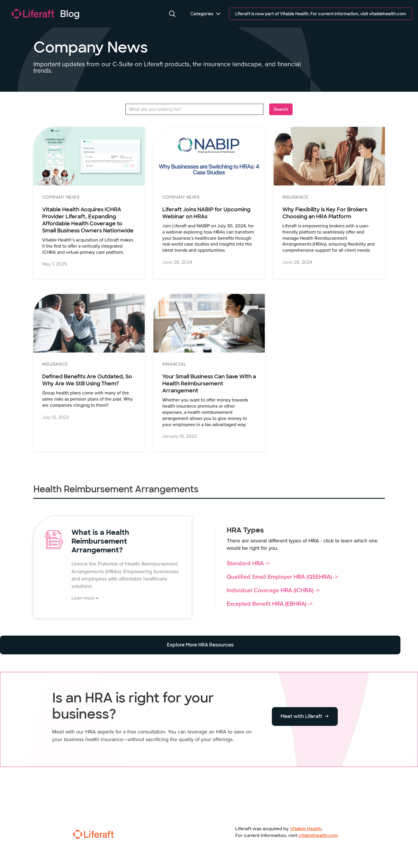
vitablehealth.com (318, 835)
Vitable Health (306, 829)
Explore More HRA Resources (200, 645)
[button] (172, 14)
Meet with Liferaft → (305, 716)
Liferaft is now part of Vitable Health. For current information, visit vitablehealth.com (321, 14)
